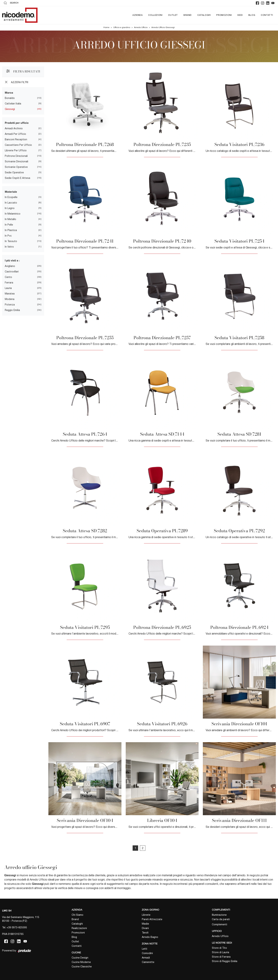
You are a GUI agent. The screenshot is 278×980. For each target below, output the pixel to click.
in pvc (8, 236)
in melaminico (13, 214)
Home (106, 27)
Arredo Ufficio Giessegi (163, 27)
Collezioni (155, 15)
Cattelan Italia (13, 104)
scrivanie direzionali (16, 161)
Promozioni (224, 15)
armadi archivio (14, 128)
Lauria (8, 288)
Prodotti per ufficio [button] (17, 123)
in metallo (10, 219)
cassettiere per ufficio (18, 145)
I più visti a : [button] (12, 260)
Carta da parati (221, 919)
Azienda (137, 15)
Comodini (147, 953)
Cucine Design (80, 958)
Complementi (219, 924)
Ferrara (9, 283)
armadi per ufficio (15, 134)
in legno (10, 208)
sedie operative (14, 172)
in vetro (9, 247)
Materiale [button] (11, 192)
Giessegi (10, 109)
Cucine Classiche (82, 967)
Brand (188, 15)
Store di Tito (219, 948)
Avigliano (10, 266)
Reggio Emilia (12, 310)
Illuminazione (219, 915)
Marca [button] (9, 93)
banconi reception (16, 139)
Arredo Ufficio (141, 27)
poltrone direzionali (16, 156)
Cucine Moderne (81, 962)
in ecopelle (11, 197)
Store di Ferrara (221, 957)
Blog (252, 15)
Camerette (148, 962)
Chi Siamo (77, 915)
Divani (145, 928)
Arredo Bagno (150, 937)
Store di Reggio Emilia (225, 961)
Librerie (146, 915)
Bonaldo (10, 98)
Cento (8, 277)
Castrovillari (12, 272)
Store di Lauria (220, 952)
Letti (144, 949)
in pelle (9, 225)
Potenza (10, 305)
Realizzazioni (79, 928)
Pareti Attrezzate (152, 919)
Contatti (267, 15)
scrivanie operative (16, 167)
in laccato (11, 203)
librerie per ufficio (16, 150)
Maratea (10, 294)
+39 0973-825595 (17, 928)
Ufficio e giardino (122, 27)
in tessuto (11, 241)
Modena (10, 299)
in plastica (11, 230)
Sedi (240, 15)
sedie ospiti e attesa (17, 178)
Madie (145, 924)
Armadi (146, 958)
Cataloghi (204, 15)
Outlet (173, 15)
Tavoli (145, 933)
